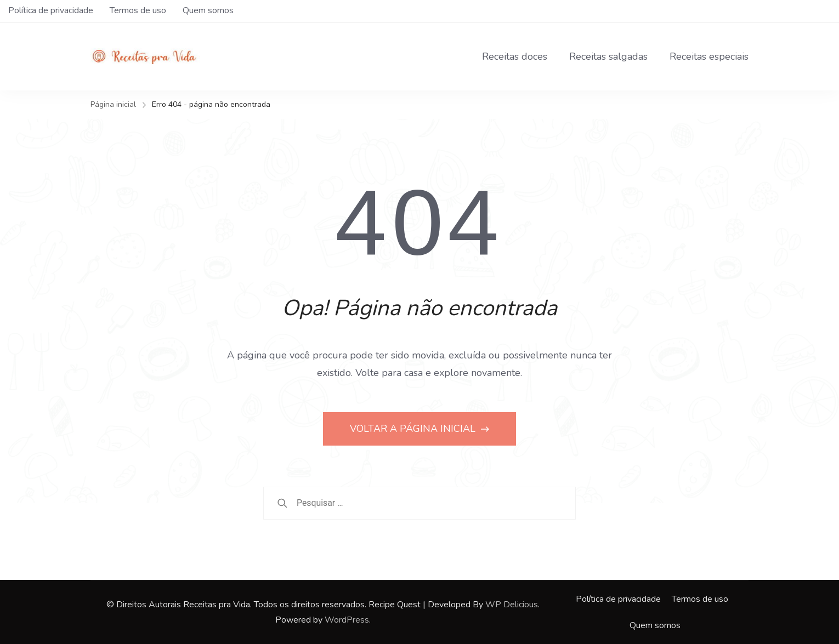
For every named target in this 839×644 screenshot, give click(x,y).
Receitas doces (515, 56)
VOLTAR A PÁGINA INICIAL (414, 429)
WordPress (347, 620)
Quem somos (208, 10)
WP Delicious (512, 605)
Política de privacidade (51, 10)
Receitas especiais (709, 56)
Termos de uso (138, 10)
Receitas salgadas (608, 56)
